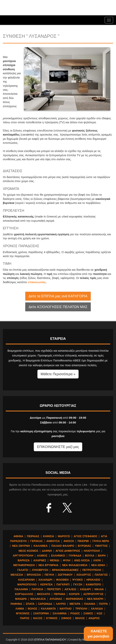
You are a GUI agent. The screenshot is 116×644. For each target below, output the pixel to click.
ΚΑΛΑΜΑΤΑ (48, 609)
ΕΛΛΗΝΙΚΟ (58, 556)
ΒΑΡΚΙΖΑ (24, 560)
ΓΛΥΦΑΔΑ (75, 556)
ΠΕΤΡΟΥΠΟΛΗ (92, 570)
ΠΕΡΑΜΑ (60, 594)
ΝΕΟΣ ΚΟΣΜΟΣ (28, 551)
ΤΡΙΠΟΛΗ (81, 609)
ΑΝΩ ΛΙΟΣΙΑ (82, 560)
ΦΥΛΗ (67, 560)
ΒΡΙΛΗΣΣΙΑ (34, 575)
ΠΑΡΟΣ (25, 618)
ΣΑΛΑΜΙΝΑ (60, 613)
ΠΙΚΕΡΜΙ (83, 541)
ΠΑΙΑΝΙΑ (90, 604)
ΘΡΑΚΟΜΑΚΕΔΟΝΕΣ (65, 570)
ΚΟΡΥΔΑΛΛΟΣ (24, 594)
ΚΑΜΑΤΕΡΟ (93, 584)
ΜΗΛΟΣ (80, 618)
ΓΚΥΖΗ (78, 584)
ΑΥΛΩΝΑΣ (56, 599)
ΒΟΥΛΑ (90, 556)
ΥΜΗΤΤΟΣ (101, 546)
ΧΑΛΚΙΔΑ (97, 609)
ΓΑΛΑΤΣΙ (23, 570)
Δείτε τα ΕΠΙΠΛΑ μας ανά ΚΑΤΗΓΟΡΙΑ (58, 296)
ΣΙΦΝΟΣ (66, 618)
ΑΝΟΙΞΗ (69, 541)
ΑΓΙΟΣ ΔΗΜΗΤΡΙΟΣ (68, 551)
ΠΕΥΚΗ (49, 575)
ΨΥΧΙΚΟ (77, 580)
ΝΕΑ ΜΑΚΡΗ (95, 599)
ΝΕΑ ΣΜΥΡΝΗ (21, 546)
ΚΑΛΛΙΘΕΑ (41, 546)
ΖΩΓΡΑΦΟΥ (65, 575)
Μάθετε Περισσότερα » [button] (58, 374)
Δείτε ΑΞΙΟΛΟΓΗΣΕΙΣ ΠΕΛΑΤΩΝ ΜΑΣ (58, 307)
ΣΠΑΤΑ (30, 604)
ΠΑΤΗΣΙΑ (37, 589)
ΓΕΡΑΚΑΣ (37, 541)
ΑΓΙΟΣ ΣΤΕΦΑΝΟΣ (85, 536)
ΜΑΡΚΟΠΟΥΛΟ (27, 584)
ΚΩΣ (100, 613)
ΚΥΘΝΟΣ (52, 618)
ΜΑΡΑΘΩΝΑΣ (75, 599)
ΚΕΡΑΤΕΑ (46, 584)
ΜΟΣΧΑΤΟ (44, 594)
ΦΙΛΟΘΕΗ (62, 580)
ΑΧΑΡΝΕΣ (40, 560)
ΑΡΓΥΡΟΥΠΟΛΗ (23, 556)
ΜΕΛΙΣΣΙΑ (17, 575)
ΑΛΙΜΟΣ (42, 556)
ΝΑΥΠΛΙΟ (66, 609)
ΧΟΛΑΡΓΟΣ (84, 575)
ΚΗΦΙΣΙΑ (49, 536)
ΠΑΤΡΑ (103, 604)
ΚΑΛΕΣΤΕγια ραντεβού (98, 634)
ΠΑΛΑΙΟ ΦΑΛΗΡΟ (63, 546)
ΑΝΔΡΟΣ (94, 618)
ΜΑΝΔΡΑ (21, 599)
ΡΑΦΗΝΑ (16, 604)
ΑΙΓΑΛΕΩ (70, 589)
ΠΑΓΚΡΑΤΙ (63, 584)
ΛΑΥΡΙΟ (61, 604)
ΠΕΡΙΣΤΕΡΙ (54, 589)
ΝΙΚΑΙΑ (99, 589)
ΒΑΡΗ (102, 556)
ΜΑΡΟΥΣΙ (64, 536)
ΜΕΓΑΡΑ (75, 604)
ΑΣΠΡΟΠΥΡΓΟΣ (93, 594)
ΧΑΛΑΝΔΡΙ (45, 580)
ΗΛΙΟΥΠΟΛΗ (92, 551)
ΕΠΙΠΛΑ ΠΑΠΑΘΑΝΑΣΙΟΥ (50, 640)
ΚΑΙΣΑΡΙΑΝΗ (26, 580)
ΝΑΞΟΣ (38, 618)
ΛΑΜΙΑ (20, 609)
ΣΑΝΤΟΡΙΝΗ (41, 613)
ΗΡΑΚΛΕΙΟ (93, 580)
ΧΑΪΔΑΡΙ (85, 589)
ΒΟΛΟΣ (32, 609)
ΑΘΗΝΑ (18, 536)
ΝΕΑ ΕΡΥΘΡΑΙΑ (49, 565)
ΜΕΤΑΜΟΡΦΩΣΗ (24, 565)
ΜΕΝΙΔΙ (55, 560)
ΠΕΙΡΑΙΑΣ (33, 536)
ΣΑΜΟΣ (88, 613)
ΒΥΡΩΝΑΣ (84, 546)
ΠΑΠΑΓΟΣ (101, 575)
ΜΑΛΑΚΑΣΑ (38, 599)
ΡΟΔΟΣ (75, 613)
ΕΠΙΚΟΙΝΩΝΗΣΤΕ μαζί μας (58, 447)
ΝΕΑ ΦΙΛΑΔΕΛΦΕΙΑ (75, 565)
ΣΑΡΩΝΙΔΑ (45, 604)
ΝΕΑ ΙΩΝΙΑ (98, 565)
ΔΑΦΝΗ (47, 551)
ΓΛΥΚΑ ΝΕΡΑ (101, 541)
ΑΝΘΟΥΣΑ (53, 541)
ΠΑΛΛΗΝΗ (21, 589)
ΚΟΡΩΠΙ (74, 594)
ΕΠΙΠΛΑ (26, 9)
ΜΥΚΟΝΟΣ (23, 613)
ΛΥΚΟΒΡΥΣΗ (40, 570)
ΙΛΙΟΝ (97, 560)
